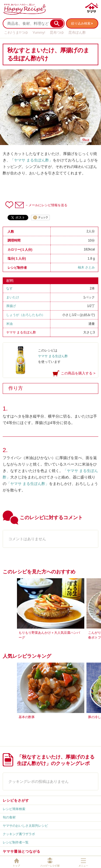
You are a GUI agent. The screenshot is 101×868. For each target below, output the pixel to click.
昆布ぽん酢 (77, 32)
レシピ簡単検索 (14, 809)
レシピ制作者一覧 (16, 842)
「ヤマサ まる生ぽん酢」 (32, 160)
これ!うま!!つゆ (16, 32)
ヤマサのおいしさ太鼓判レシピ (25, 826)
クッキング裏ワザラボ (19, 834)
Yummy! (39, 32)
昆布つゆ (57, 32)
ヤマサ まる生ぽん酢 (21, 332)
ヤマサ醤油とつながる (22, 851)
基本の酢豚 (27, 717)
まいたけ (13, 297)
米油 (9, 324)
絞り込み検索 (81, 23)
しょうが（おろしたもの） (26, 315)
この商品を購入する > (78, 373)
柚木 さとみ (86, 267)
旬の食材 (9, 817)
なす (9, 288)
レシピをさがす (16, 800)
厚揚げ (11, 306)
